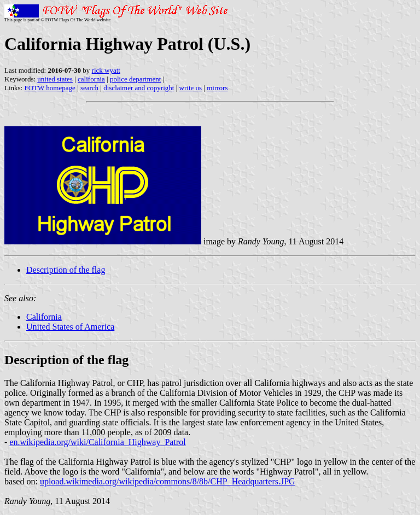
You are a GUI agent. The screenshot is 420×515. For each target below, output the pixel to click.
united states (55, 79)
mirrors (217, 88)
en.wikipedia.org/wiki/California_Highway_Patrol (97, 442)
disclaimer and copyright (139, 88)
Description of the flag (66, 270)
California (44, 317)
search (89, 88)
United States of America (70, 327)
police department (136, 79)
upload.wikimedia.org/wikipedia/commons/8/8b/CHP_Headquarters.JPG (168, 481)
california (91, 79)
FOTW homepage (49, 88)
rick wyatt (106, 70)
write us (191, 88)
